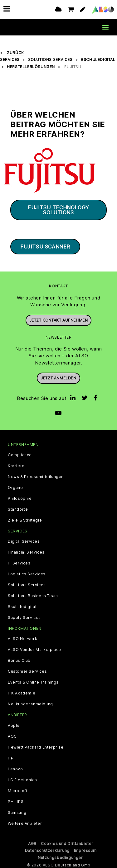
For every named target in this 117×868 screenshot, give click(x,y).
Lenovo (15, 768)
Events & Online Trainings (33, 681)
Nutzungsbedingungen (61, 856)
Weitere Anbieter (25, 822)
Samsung (17, 811)
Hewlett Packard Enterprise (36, 746)
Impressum (85, 849)
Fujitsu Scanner (45, 245)
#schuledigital (22, 606)
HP (11, 757)
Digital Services (24, 540)
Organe (15, 486)
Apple (14, 724)
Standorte (18, 508)
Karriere (16, 464)
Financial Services (26, 551)
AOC (12, 735)
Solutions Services (27, 584)
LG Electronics (22, 778)
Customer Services (27, 670)
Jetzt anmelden (58, 377)
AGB (32, 842)
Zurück (15, 51)
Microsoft (17, 789)
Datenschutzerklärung (47, 849)
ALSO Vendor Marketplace (34, 648)
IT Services (19, 562)
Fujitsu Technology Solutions (58, 209)
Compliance (20, 453)
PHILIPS (16, 800)
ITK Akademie (22, 692)
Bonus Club (19, 659)
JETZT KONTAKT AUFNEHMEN (59, 319)
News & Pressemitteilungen (36, 475)
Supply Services (24, 616)
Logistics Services (27, 573)
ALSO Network (22, 638)
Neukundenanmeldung (30, 703)
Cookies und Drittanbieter (67, 842)
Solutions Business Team (33, 595)
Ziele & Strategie (25, 519)
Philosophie (20, 497)
